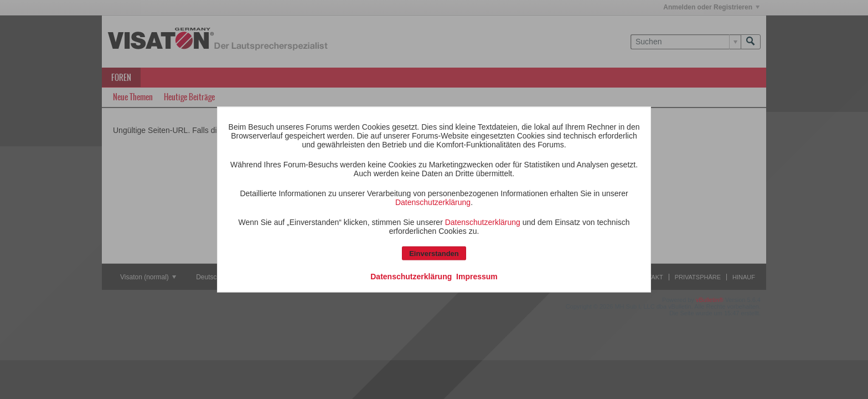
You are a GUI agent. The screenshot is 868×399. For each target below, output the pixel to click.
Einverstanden (434, 254)
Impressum (477, 277)
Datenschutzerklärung (433, 202)
